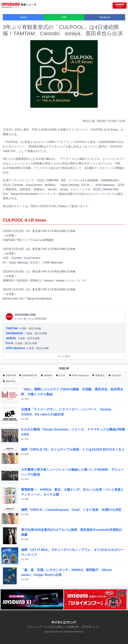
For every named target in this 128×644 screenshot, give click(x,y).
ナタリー (17, 7)
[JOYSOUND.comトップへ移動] (120, 6)
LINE (64, 17)
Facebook (105, 17)
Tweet (23, 17)
